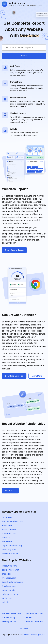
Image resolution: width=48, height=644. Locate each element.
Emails (29, 617)
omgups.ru (7, 517)
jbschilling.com (9, 550)
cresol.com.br (9, 590)
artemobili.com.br (10, 594)
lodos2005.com (9, 566)
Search (24, 56)
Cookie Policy (9, 617)
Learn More (37, 376)
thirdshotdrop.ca (10, 554)
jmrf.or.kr (6, 537)
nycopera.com (9, 578)
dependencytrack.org (12, 546)
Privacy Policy (9, 622)
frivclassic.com (9, 586)
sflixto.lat (6, 574)
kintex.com (7, 525)
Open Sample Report (14, 250)
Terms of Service (34, 613)
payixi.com (7, 598)
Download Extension (14, 376)
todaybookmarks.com (12, 582)
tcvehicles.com (9, 533)
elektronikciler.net (10, 570)
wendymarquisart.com (13, 521)
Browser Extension (11, 613)
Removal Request (34, 622)
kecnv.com (7, 541)
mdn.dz (5, 602)
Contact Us (24, 628)
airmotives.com (9, 529)
